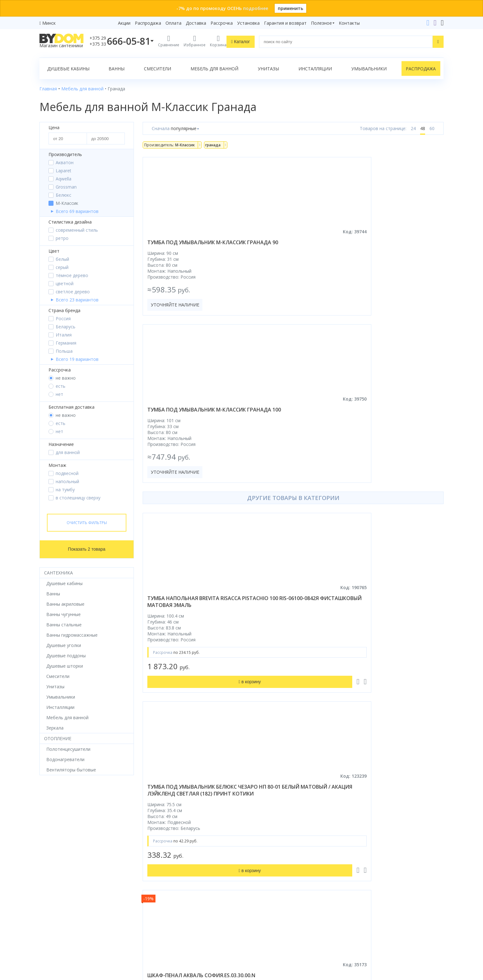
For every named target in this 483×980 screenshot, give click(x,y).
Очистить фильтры (87, 523)
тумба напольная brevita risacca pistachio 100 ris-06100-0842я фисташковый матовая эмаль (189, 448)
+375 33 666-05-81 (371, 834)
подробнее (256, 8)
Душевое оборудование (65, 825)
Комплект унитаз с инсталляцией (75, 912)
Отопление (58, 738)
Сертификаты (157, 895)
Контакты (349, 23)
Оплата (173, 23)
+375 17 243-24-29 (371, 842)
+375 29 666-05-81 (356, 825)
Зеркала (48, 904)
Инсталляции (315, 69)
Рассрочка (222, 23)
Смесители (158, 69)
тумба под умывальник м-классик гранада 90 (185, 246)
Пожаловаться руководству (379, 932)
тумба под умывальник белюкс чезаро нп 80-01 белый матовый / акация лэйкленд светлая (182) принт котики (292, 448)
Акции (124, 23)
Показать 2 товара (87, 549)
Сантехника (58, 573)
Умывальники (369, 69)
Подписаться (293, 930)
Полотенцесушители (61, 886)
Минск (49, 23)
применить (290, 8)
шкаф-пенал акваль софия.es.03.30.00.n (382, 441)
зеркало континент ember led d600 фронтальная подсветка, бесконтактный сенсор (292, 650)
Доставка (196, 23)
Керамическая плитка (63, 877)
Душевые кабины (68, 69)
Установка (248, 23)
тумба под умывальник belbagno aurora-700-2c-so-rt (395, 644)
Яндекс (72, 933)
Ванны (117, 69)
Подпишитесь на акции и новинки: (286, 898)
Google (53, 933)
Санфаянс (50, 869)
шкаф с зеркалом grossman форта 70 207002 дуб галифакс (189, 644)
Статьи (150, 904)
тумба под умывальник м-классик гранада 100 (288, 246)
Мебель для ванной (214, 69)
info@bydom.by (368, 860)
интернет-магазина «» (91, 921)
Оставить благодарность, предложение (392, 924)
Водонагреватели (58, 895)
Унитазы (268, 69)
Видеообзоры (158, 912)
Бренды (151, 825)
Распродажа (148, 23)
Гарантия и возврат (285, 23)
